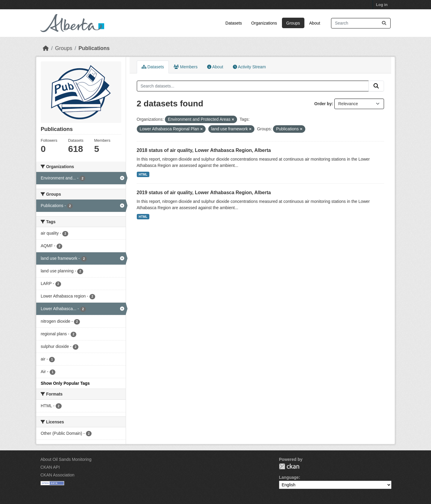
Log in (382, 5)
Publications (94, 48)
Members (186, 67)
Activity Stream (249, 67)
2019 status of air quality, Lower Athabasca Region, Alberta (204, 193)
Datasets (234, 23)
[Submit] (384, 23)
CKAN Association (57, 475)
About (315, 23)
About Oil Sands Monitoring (66, 459)
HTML (143, 174)
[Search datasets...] (361, 23)
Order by (323, 104)
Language (289, 477)
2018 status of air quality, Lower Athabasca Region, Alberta (204, 150)
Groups (293, 23)
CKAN (289, 466)
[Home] (46, 48)
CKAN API (50, 467)
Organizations (264, 23)
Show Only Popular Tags (65, 383)
